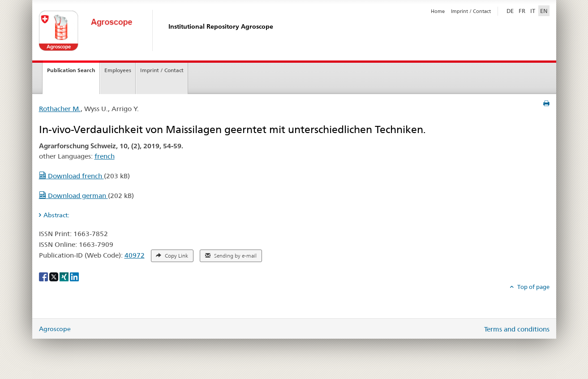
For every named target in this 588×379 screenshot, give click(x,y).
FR (522, 11)
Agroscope (55, 329)
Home (438, 11)
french (105, 156)
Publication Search (71, 70)
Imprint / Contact (471, 11)
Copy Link (172, 256)
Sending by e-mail (231, 256)
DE (511, 10)
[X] (54, 276)
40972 (135, 255)
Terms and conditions (517, 329)
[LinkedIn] (74, 276)
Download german (73, 196)
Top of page (533, 287)
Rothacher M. (60, 109)
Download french (71, 176)
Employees (118, 70)
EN (544, 11)
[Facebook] (44, 276)
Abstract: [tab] (56, 215)
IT (533, 11)
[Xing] (65, 276)
